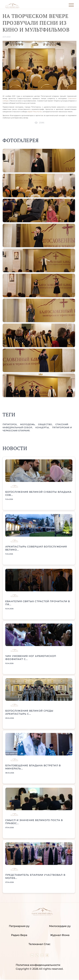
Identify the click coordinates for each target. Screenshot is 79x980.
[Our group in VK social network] (32, 956)
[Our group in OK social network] (47, 956)
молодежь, (28, 424)
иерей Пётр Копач (35, 112)
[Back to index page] (12, 8)
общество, (46, 424)
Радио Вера (19, 935)
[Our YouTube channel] (42, 956)
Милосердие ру (60, 926)
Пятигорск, (10, 424)
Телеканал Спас (39, 944)
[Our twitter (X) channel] (37, 956)
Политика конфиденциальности (38, 965)
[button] (39, 161)
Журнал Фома (60, 935)
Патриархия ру (19, 926)
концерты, (43, 427)
